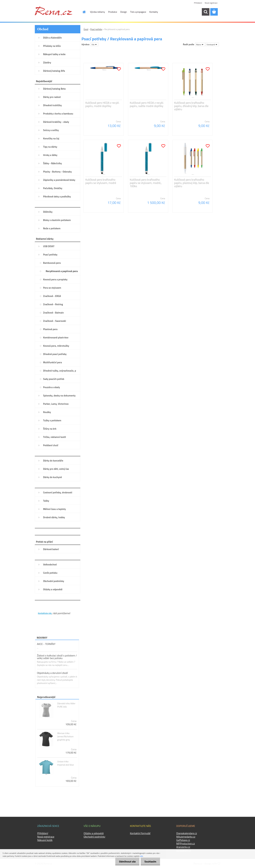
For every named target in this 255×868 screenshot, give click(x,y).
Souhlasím (150, 861)
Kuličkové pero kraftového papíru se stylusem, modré (101, 181)
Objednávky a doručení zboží (52, 673)
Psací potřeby (96, 29)
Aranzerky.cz (183, 847)
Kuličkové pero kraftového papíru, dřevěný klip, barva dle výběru (191, 106)
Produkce (113, 12)
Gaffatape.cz (183, 840)
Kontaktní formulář (140, 833)
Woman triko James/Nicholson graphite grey (65, 736)
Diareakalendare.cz (187, 833)
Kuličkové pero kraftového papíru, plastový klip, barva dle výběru (192, 183)
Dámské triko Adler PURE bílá (66, 705)
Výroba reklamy (97, 12)
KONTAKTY (44, 608)
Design (124, 12)
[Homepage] (82, 12)
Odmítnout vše (127, 861)
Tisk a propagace (138, 12)
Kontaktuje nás (45, 613)
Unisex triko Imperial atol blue (66, 763)
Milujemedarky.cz (186, 837)
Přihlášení (198, 3)
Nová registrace (211, 3)
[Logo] (54, 11)
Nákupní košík (45, 840)
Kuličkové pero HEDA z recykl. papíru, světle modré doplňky (147, 104)
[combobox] (200, 44)
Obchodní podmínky (94, 837)
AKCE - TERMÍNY (46, 644)
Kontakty (154, 12)
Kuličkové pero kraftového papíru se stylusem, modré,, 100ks (146, 183)
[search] (206, 12)
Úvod (86, 29)
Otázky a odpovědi (94, 833)
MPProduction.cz (186, 843)
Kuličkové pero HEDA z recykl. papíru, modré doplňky (102, 104)
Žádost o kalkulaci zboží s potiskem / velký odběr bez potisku (57, 657)
